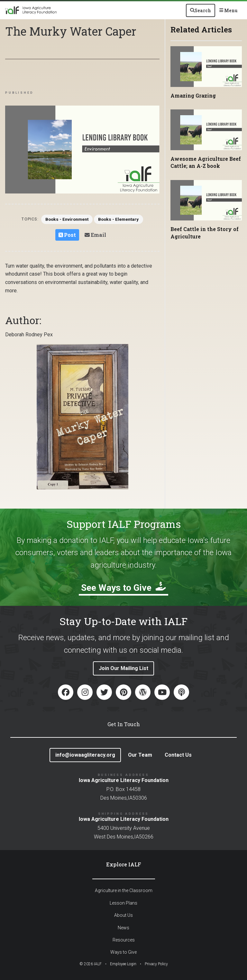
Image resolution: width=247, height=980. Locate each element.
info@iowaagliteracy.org (85, 755)
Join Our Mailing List (123, 668)
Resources (124, 940)
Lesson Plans (123, 903)
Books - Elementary (124, 220)
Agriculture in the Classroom (124, 891)
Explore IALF (124, 864)
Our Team (140, 755)
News (123, 928)
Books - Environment (62, 220)
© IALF (91, 964)
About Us (123, 915)
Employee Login (123, 964)
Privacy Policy (156, 964)
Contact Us (178, 755)
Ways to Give (123, 952)
